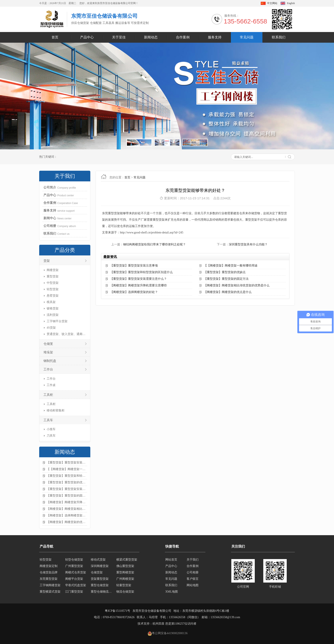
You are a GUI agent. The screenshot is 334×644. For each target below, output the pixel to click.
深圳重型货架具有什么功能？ (248, 244)
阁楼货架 (53, 270)
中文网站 (272, 3)
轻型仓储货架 (74, 560)
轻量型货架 (124, 585)
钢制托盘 (50, 361)
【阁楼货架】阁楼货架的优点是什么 (67, 522)
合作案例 (183, 37)
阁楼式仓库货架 (76, 572)
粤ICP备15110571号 (117, 611)
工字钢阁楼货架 (50, 585)
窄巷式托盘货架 (76, 585)
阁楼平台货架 (74, 579)
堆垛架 (48, 352)
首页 (55, 37)
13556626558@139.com (225, 617)
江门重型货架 (74, 592)
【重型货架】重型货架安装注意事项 (67, 463)
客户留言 (193, 579)
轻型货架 (53, 289)
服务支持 (215, 37)
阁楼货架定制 (49, 566)
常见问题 (247, 37)
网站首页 (171, 560)
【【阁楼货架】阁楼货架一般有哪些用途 (67, 469)
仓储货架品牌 (49, 572)
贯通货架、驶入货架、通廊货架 (66, 334)
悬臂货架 (53, 296)
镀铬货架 (53, 308)
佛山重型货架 (125, 566)
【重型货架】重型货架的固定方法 (67, 496)
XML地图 (172, 592)
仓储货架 (97, 572)
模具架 (51, 302)
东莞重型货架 (49, 579)
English (291, 3)
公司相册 (193, 572)
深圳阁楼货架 (100, 566)
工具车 (48, 420)
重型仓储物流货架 (102, 592)
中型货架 (53, 283)
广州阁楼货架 (125, 579)
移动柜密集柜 (56, 410)
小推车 (51, 429)
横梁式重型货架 (127, 560)
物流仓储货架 (125, 592)
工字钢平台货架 (57, 321)
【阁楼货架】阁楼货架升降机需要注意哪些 (67, 502)
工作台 (48, 369)
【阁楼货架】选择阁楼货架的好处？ (67, 515)
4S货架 (51, 328)
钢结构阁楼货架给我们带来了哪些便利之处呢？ (154, 244)
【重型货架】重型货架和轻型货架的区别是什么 (67, 476)
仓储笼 (48, 344)
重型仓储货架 (100, 585)
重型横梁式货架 (50, 592)
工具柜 (48, 395)
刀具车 (51, 436)
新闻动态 (151, 37)
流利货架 (53, 315)
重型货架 (53, 276)
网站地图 (193, 585)
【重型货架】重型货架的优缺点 (67, 482)
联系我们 (279, 37)
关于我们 (193, 560)
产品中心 (87, 37)
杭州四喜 (158, 624)
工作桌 (51, 385)
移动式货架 (98, 560)
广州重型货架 (74, 566)
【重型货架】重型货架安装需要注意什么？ (67, 489)
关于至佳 (119, 37)
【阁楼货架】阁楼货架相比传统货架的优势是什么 (67, 509)
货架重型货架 (100, 579)
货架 (47, 261)
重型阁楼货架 (125, 572)
